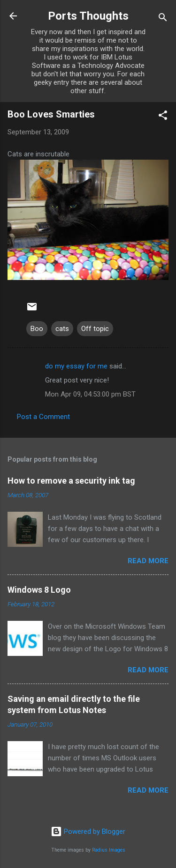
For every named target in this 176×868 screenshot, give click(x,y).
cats (62, 329)
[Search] (163, 19)
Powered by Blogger (88, 831)
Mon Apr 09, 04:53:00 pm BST (90, 394)
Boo (37, 329)
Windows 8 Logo (39, 590)
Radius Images (109, 850)
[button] (163, 117)
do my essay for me (76, 366)
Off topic (95, 329)
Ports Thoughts (88, 16)
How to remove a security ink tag (71, 481)
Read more (148, 561)
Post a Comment (43, 417)
